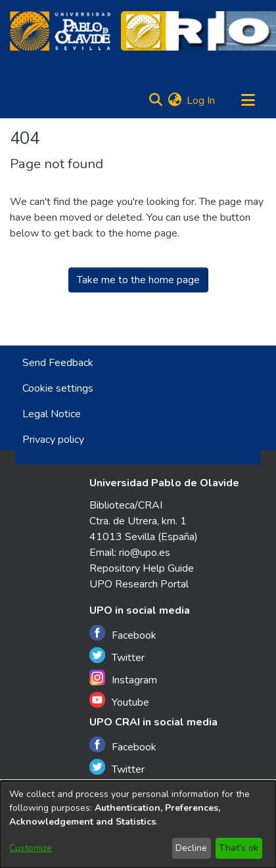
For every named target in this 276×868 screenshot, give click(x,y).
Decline (191, 848)
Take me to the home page (138, 280)
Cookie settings (58, 388)
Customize (31, 848)
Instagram (123, 678)
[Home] (60, 31)
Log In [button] (201, 101)
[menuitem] (174, 101)
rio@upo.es (145, 553)
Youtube (119, 701)
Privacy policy (53, 440)
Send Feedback (58, 363)
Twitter (117, 656)
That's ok (239, 848)
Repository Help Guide (142, 568)
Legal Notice (52, 414)
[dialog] (138, 824)
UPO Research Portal (139, 584)
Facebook (123, 634)
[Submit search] (155, 101)
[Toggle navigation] (248, 101)
